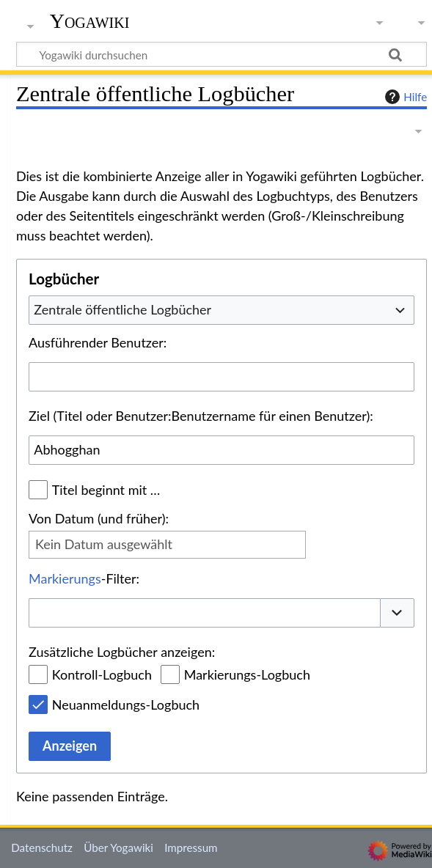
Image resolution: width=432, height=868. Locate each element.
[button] (398, 613)
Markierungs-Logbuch (247, 674)
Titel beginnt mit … (106, 490)
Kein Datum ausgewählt (104, 544)
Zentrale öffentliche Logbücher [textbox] (122, 309)
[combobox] (222, 310)
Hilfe (404, 97)
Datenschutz (42, 847)
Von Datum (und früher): (99, 518)
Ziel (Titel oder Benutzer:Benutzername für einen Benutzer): (201, 416)
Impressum (191, 847)
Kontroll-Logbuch (102, 674)
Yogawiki (90, 21)
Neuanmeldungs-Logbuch (126, 705)
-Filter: (84, 578)
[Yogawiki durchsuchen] (222, 54)
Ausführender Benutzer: (98, 342)
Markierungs (65, 578)
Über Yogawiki (118, 847)
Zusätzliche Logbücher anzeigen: (122, 652)
